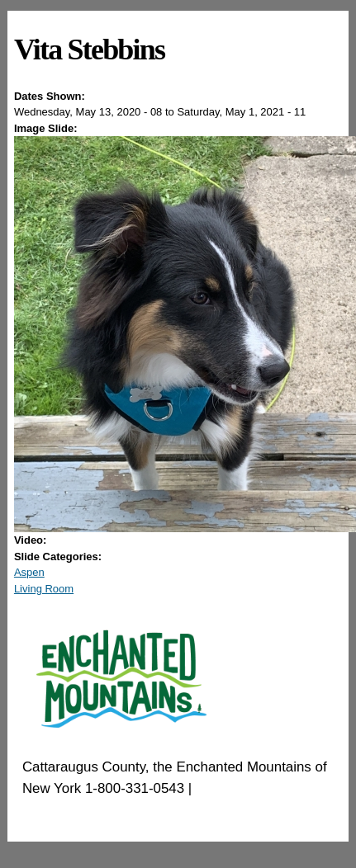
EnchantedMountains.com (103, 809)
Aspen (29, 572)
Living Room (44, 589)
